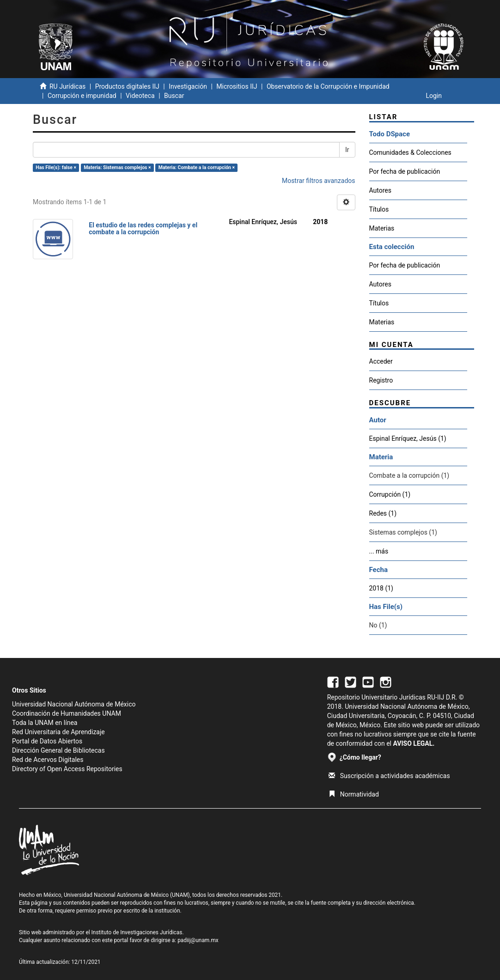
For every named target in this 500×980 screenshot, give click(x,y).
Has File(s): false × (56, 167)
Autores (380, 190)
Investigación (188, 86)
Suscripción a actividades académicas (389, 776)
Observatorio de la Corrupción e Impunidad (328, 86)
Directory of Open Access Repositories (67, 769)
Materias (382, 228)
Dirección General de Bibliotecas (58, 750)
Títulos (379, 209)
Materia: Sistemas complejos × (117, 167)
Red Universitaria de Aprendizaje (58, 732)
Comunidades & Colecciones (410, 152)
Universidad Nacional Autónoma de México (74, 704)
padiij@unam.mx (198, 940)
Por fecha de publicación (405, 171)
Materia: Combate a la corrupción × (197, 167)
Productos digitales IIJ (127, 86)
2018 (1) (381, 588)
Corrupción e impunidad (82, 96)
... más (379, 551)
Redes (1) (383, 513)
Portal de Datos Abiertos (47, 741)
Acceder (381, 361)
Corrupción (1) (390, 494)
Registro (381, 380)
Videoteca (140, 96)
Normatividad (354, 794)
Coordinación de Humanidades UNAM (67, 713)
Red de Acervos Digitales (48, 760)
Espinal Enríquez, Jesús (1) (408, 438)
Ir (347, 150)
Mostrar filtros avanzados (319, 181)
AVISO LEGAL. (414, 743)
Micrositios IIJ (237, 86)
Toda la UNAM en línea (45, 723)
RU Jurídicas (67, 86)
